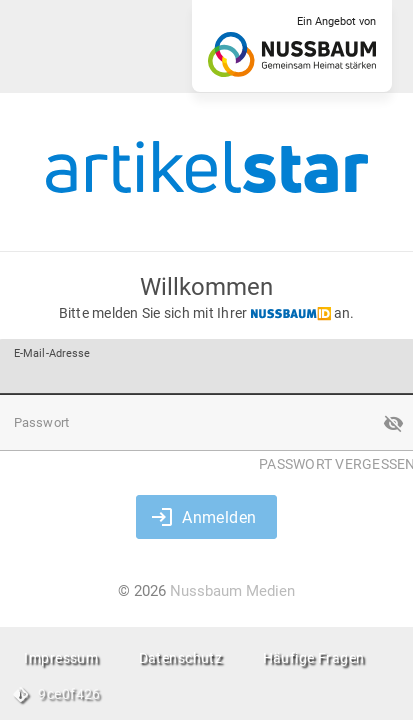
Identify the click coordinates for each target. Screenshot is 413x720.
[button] (393, 423)
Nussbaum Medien (232, 591)
